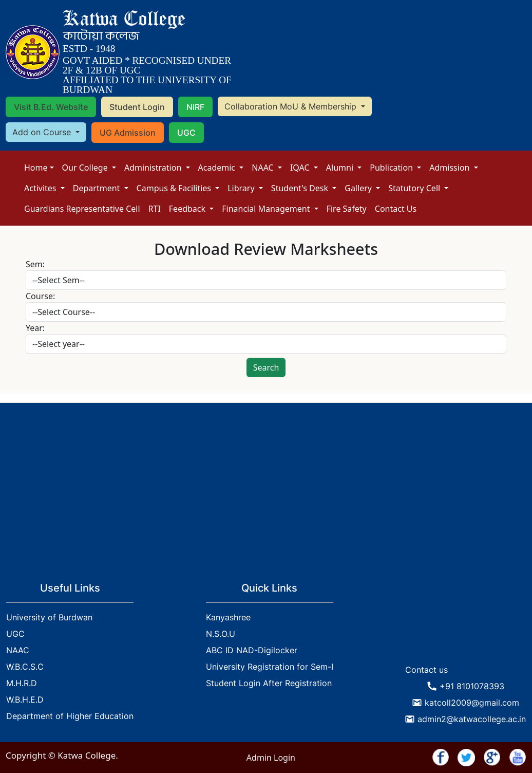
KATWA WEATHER (465, 621)
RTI (155, 209)
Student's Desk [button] (301, 188)
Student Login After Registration (269, 683)
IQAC (301, 168)
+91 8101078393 (472, 686)
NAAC (264, 168)
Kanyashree (228, 617)
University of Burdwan (49, 617)
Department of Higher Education (70, 716)
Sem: (35, 264)
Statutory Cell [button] (415, 188)
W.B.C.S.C (25, 667)
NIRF (195, 107)
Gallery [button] (359, 188)
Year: (35, 328)
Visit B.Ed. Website (51, 107)
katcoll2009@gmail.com (472, 703)
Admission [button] (450, 168)
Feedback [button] (188, 209)
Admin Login (271, 758)
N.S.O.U (221, 634)
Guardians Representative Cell (82, 209)
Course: (40, 296)
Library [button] (242, 188)
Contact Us (396, 209)
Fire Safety (347, 209)
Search (266, 367)
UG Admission (128, 133)
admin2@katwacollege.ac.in (472, 719)
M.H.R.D (22, 683)
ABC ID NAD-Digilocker (252, 650)
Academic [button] (218, 168)
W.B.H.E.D (25, 700)
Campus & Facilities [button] (175, 188)
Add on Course (43, 132)
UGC (186, 133)
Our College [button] (86, 168)
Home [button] (36, 168)
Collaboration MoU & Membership (292, 106)
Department (98, 188)
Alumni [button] (341, 168)
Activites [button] (41, 188)
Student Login (137, 107)
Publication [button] (392, 168)
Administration (154, 168)
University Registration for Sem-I (270, 667)
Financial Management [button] (267, 209)
